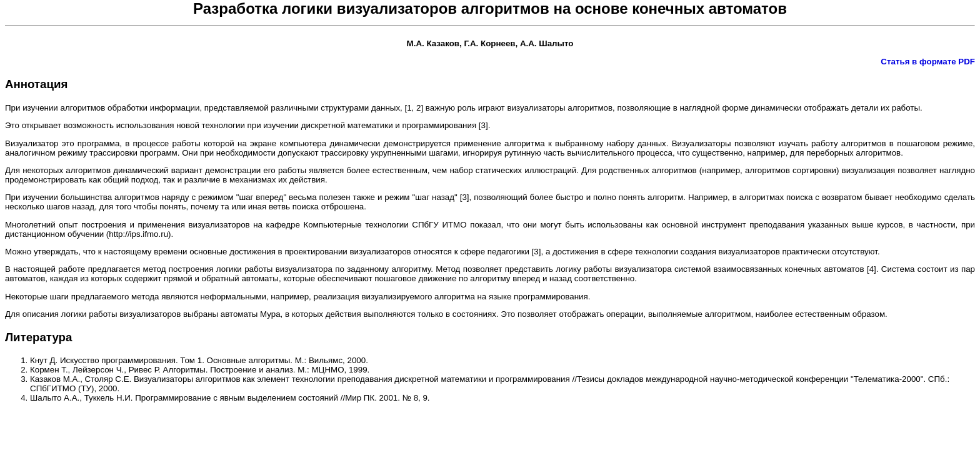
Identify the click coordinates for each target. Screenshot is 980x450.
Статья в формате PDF (928, 62)
